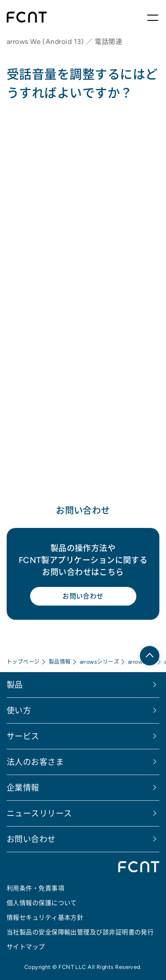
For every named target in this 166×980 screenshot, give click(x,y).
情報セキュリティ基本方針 (45, 917)
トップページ (23, 662)
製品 (15, 685)
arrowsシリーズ (100, 662)
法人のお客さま (35, 762)
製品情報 (60, 662)
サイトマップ (26, 947)
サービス (23, 736)
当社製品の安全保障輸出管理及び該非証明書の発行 (80, 932)
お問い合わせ (83, 596)
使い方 (19, 710)
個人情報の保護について (42, 903)
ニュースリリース (39, 813)
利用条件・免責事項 (35, 888)
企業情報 (23, 788)
